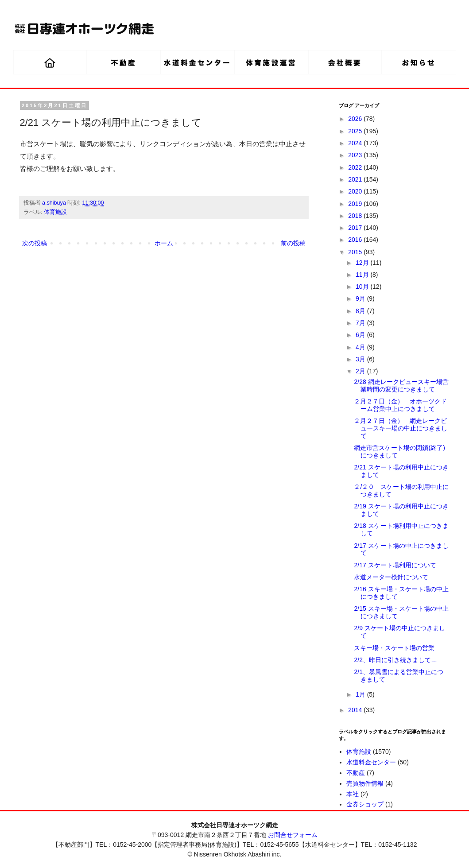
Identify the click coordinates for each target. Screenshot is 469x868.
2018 (356, 216)
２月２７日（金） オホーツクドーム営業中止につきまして (400, 405)
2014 (356, 710)
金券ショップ (365, 804)
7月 (361, 323)
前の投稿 (293, 243)
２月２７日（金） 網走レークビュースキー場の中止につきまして (401, 428)
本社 (353, 794)
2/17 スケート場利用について (395, 565)
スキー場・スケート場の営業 (394, 648)
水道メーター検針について (391, 577)
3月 (361, 359)
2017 (356, 228)
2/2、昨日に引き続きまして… (395, 660)
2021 (356, 179)
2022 (356, 167)
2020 (356, 191)
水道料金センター (371, 762)
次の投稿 (35, 243)
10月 (363, 287)
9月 (361, 298)
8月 (361, 311)
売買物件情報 (365, 783)
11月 (363, 275)
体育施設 (55, 212)
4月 (361, 347)
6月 (361, 335)
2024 (356, 143)
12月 (363, 263)
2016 (356, 240)
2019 (356, 204)
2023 (356, 155)
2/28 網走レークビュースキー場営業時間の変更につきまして (401, 386)
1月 (361, 694)
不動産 (356, 773)
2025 (356, 131)
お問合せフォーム (293, 835)
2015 (356, 252)
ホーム (164, 243)
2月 (361, 371)
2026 (356, 119)
